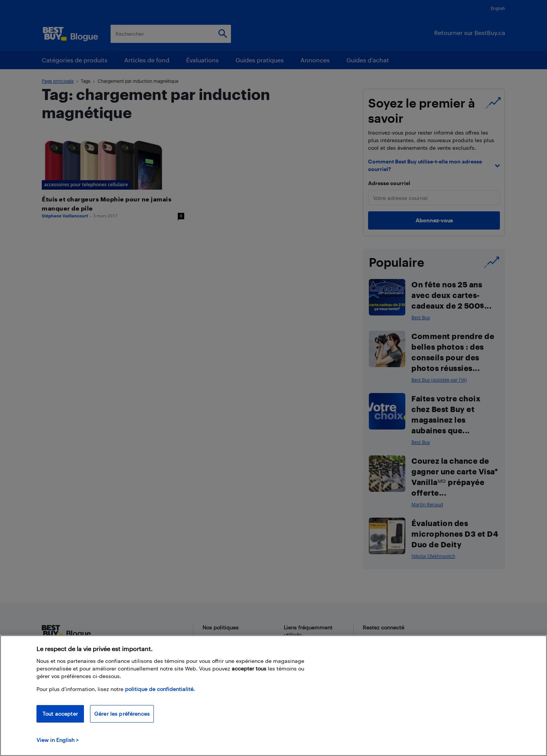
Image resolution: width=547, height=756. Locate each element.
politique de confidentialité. (160, 689)
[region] (273, 696)
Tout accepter (60, 714)
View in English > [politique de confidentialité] (58, 740)
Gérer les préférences (122, 714)
